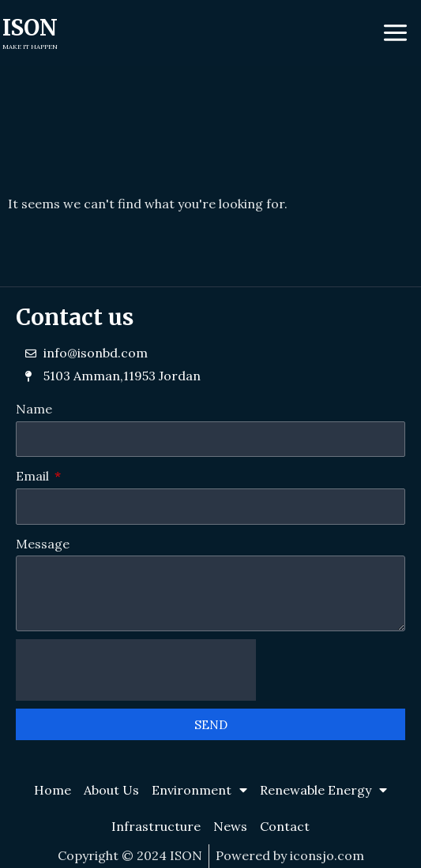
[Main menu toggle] (395, 33)
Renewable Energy (323, 790)
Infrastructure (156, 826)
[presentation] (136, 670)
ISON (30, 28)
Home (53, 790)
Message (43, 544)
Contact (285, 826)
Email (34, 476)
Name (34, 409)
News (230, 826)
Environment (199, 790)
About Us (111, 790)
